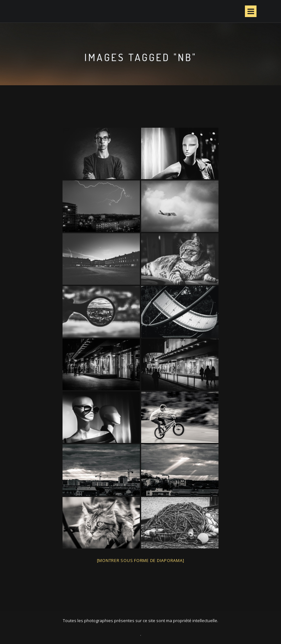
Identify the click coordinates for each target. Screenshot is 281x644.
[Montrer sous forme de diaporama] (141, 560)
